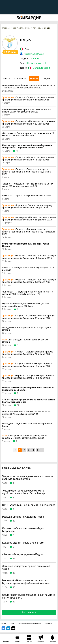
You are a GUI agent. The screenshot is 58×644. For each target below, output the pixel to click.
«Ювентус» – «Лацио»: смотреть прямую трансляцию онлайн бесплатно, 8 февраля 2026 (29, 281)
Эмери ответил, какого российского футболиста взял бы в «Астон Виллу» (24, 492)
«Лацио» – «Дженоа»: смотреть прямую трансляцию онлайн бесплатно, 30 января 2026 (29, 317)
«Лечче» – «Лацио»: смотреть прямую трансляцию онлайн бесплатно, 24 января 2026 (28, 353)
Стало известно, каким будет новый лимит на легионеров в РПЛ (29, 596)
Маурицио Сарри (41, 68)
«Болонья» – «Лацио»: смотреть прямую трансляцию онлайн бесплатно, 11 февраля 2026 (29, 257)
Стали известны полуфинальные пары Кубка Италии (26, 245)
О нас (12, 623)
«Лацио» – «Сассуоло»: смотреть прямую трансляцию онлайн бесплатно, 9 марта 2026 (27, 172)
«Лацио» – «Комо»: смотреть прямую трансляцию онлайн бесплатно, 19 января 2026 (27, 365)
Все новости (29, 613)
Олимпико (35, 58)
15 (14, 559)
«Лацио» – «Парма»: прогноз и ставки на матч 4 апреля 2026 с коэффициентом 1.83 (26, 111)
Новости (34, 79)
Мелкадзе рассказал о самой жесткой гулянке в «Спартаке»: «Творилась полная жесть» (27, 147)
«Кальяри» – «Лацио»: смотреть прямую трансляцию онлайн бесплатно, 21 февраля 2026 (29, 219)
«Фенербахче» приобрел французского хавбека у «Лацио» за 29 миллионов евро (25, 437)
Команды (37, 28)
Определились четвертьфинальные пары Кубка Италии (26, 329)
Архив (4, 623)
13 (17, 151)
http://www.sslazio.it (36, 63)
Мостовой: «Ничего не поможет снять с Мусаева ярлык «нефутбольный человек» (26, 582)
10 (18, 405)
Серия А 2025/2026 (21, 28)
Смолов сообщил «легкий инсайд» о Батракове (23, 530)
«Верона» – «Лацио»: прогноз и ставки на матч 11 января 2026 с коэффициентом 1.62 (27, 413)
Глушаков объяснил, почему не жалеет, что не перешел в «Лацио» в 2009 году (25, 305)
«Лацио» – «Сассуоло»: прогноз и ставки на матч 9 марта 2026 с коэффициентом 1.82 (28, 185)
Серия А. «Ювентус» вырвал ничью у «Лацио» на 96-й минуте (29, 269)
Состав (7, 79)
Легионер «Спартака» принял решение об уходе (26, 568)
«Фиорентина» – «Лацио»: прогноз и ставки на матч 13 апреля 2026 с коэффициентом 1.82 (28, 87)
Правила (49, 623)
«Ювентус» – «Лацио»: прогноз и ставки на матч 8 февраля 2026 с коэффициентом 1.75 (27, 293)
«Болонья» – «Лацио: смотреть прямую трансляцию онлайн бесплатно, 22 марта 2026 (28, 122)
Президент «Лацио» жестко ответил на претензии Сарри (27, 425)
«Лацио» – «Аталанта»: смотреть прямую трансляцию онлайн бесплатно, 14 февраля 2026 (29, 232)
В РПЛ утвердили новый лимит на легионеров (29, 505)
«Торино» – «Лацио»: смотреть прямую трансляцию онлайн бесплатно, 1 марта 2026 (28, 207)
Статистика (20, 79)
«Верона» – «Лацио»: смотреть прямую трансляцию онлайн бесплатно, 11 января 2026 (28, 377)
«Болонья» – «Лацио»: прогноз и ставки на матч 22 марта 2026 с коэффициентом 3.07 (28, 135)
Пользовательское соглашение (30, 623)
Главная (6, 28)
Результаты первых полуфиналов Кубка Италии (27, 196)
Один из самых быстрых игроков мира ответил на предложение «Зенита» (28, 389)
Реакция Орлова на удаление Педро (23, 517)
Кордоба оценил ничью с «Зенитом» (23, 543)
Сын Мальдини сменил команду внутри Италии (25, 341)
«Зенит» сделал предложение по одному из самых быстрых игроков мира (28, 401)
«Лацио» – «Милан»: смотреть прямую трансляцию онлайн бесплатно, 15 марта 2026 (28, 159)
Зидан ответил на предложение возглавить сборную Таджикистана (27, 478)
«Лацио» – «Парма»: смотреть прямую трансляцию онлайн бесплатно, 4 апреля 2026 (28, 99)
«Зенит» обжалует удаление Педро (22, 554)
